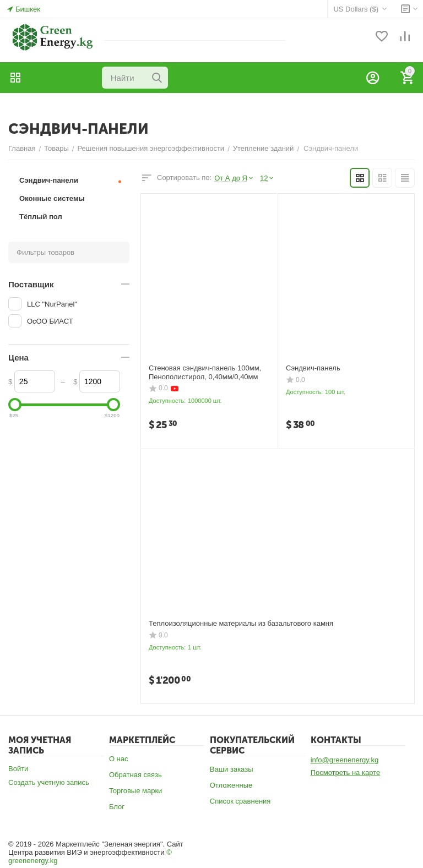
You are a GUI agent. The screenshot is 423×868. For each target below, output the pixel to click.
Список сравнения (240, 801)
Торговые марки (136, 791)
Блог (117, 807)
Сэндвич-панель (313, 368)
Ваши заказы (232, 769)
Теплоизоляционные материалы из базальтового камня (241, 623)
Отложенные (231, 785)
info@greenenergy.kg (345, 760)
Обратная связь (135, 775)
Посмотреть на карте (345, 773)
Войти (18, 769)
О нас (119, 759)
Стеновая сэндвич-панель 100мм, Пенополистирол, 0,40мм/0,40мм (205, 372)
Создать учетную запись (49, 782)
